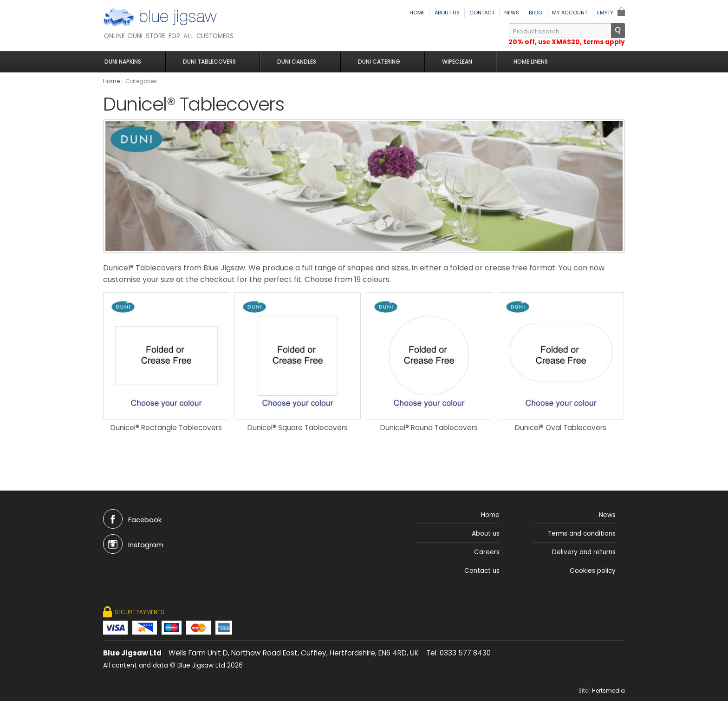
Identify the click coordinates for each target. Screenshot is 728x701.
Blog (536, 13)
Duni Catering (376, 62)
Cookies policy (593, 578)
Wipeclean (451, 62)
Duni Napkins (126, 62)
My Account (570, 13)
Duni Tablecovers (210, 62)
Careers (487, 559)
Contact (482, 13)
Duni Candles (296, 62)
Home (417, 13)
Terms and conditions (582, 540)
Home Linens (523, 62)
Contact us (482, 578)
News (512, 13)
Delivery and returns (584, 559)
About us (447, 13)
